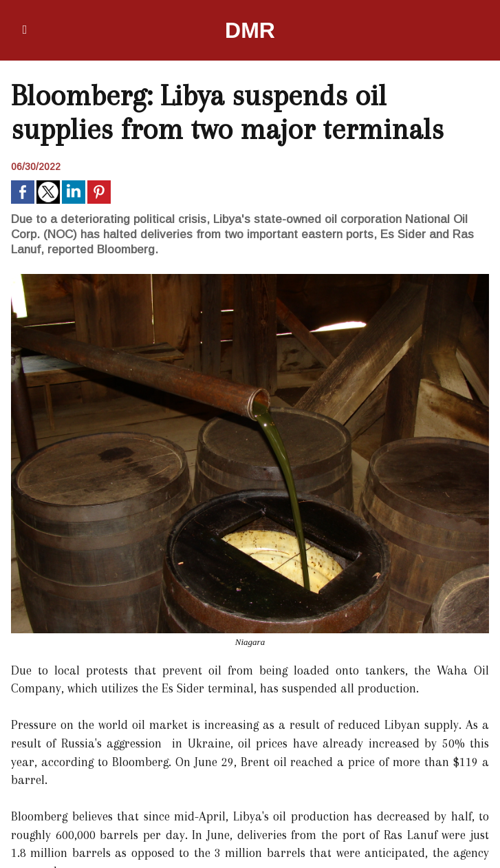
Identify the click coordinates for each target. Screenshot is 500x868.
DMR (250, 30)
